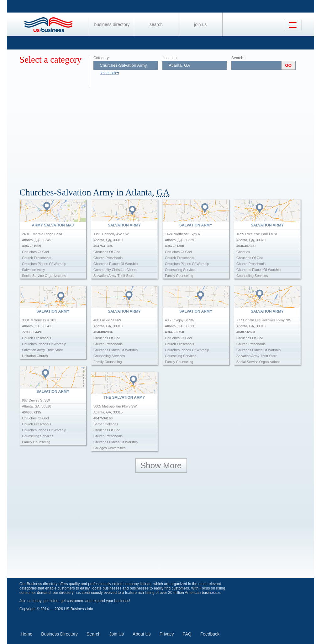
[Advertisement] (167, 134)
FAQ (187, 634)
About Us (142, 634)
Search (156, 24)
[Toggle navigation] (293, 25)
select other (109, 73)
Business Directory (112, 24)
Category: (102, 58)
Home (26, 634)
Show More (161, 465)
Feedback (210, 634)
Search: (238, 58)
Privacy (167, 634)
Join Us (200, 24)
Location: (170, 58)
